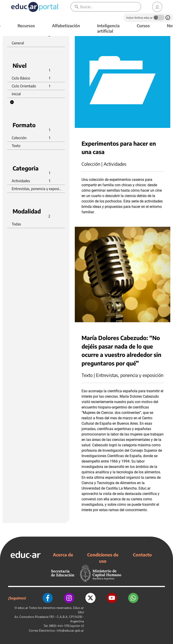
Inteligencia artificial (108, 28)
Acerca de (63, 555)
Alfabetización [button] (66, 26)
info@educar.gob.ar (70, 630)
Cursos (143, 26)
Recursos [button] (26, 26)
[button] (12, 102)
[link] (157, 7)
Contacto (142, 555)
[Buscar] (110, 7)
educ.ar (23, 608)
